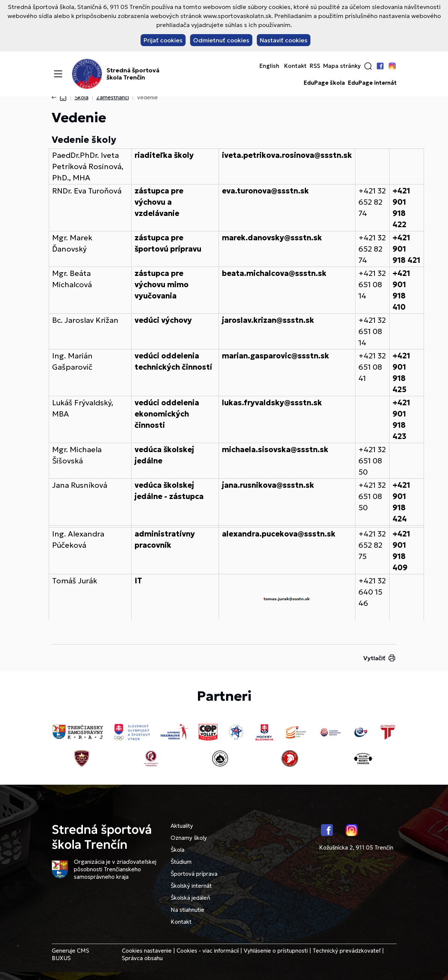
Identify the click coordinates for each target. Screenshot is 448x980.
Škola (82, 97)
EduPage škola (324, 83)
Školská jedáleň (190, 898)
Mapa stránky (342, 66)
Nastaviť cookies (284, 40)
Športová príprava (194, 874)
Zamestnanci (113, 97)
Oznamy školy (189, 838)
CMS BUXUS (70, 954)
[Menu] (58, 74)
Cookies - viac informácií (208, 951)
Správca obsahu (142, 958)
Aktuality (182, 826)
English (269, 66)
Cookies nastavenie (147, 951)
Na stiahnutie (187, 910)
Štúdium (181, 862)
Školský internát (191, 886)
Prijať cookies (163, 40)
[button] (368, 66)
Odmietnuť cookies (221, 40)
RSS (315, 66)
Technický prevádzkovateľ (347, 951)
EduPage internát (372, 83)
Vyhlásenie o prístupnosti (276, 951)
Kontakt (295, 66)
